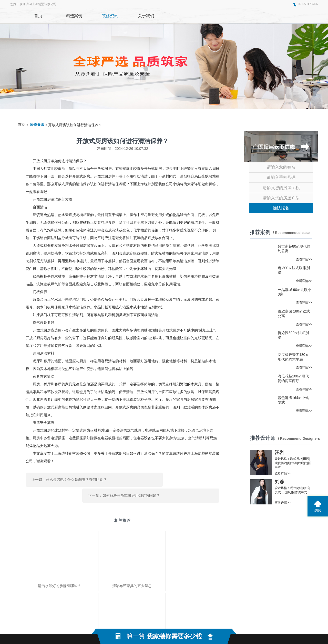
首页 (22, 125)
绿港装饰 (60, 588)
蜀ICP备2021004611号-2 (203, 621)
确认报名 (281, 208)
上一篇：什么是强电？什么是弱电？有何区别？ (69, 478)
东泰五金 (118, 588)
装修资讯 (37, 125)
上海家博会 (100, 588)
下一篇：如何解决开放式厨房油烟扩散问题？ (174, 478)
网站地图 (236, 621)
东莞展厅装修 (79, 588)
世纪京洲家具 (138, 588)
